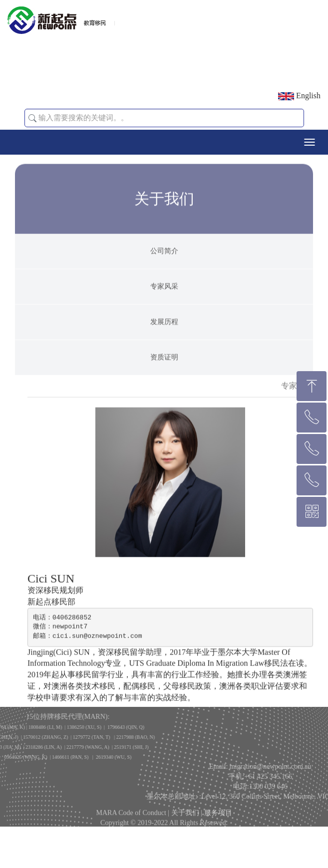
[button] (32, 118)
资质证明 (164, 371)
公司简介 (164, 265)
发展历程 (164, 336)
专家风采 (164, 301)
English (299, 96)
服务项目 (218, 817)
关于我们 (185, 817)
